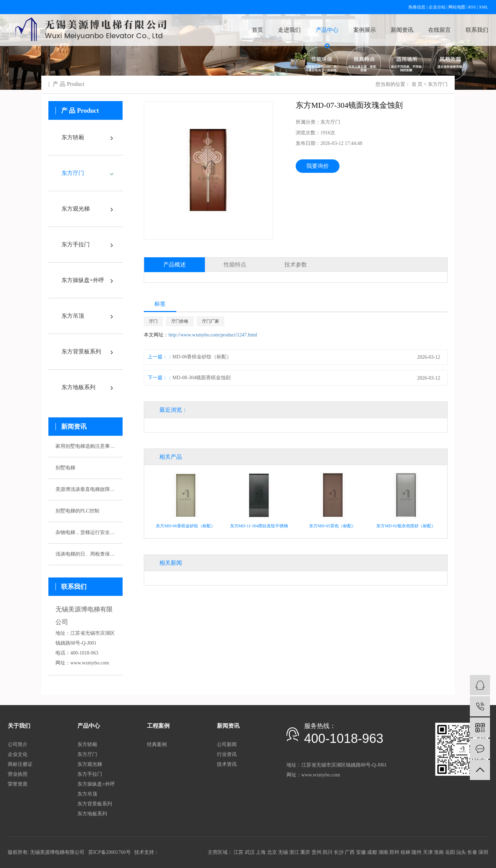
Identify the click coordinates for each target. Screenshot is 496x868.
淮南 (439, 852)
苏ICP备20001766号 (110, 852)
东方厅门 (438, 84)
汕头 (461, 852)
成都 (372, 852)
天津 (428, 852)
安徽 (361, 852)
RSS (472, 7)
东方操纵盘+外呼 (83, 280)
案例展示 (365, 30)
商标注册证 (20, 764)
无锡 (283, 852)
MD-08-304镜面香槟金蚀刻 (202, 378)
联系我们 (477, 30)
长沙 (339, 852)
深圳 (483, 852)
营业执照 (18, 774)
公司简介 (18, 744)
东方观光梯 (76, 209)
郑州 (394, 852)
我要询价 (318, 166)
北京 (272, 852)
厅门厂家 (211, 321)
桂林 (406, 852)
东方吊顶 (73, 316)
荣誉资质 (18, 784)
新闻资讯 (402, 30)
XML (483, 7)
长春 (472, 852)
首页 (258, 30)
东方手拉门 (76, 244)
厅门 (153, 321)
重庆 (305, 852)
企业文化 (18, 754)
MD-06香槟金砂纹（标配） (202, 357)
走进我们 (289, 30)
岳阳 (450, 852)
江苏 (238, 852)
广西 (350, 852)
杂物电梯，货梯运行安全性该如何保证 (85, 532)
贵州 (317, 852)
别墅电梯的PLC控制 (77, 511)
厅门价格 (180, 321)
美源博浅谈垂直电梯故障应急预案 (85, 489)
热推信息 (417, 7)
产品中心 (327, 30)
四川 (327, 852)
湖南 (383, 852)
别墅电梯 (65, 468)
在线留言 (439, 30)
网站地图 (457, 7)
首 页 (417, 84)
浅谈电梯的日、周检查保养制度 (85, 554)
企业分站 (437, 7)
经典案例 (157, 744)
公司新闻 (227, 744)
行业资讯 (227, 754)
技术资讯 (227, 764)
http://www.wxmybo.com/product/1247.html (213, 335)
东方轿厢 (73, 137)
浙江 (294, 852)
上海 (261, 852)
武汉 (250, 852)
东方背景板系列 (81, 351)
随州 (417, 852)
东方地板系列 (78, 387)
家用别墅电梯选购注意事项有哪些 (85, 446)
